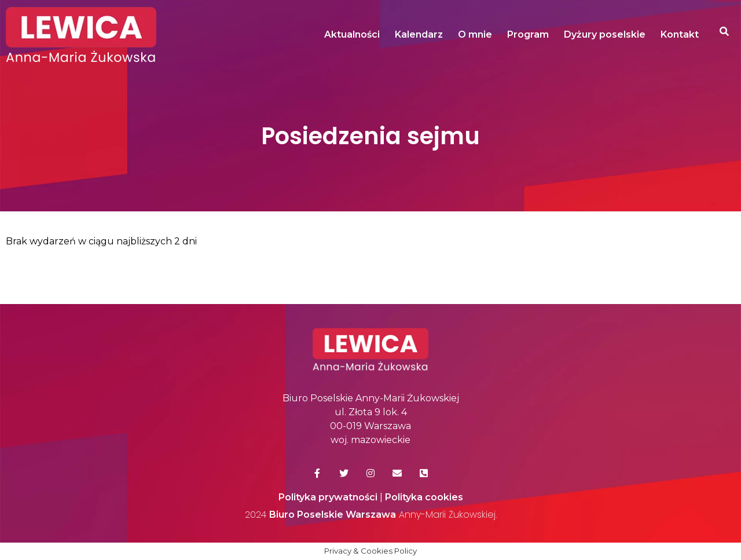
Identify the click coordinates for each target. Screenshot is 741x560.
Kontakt (680, 34)
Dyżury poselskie (605, 34)
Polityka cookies (424, 497)
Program (528, 34)
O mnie (475, 34)
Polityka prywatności (328, 497)
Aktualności (352, 34)
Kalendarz (419, 34)
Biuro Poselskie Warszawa (333, 515)
